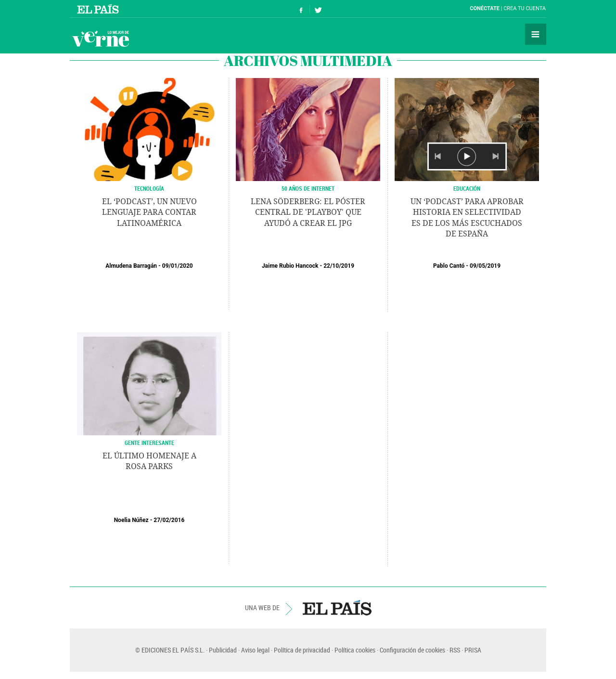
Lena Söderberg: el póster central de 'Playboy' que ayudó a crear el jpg (308, 212)
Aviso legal (255, 650)
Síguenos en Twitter (318, 9)
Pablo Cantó (449, 266)
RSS (455, 650)
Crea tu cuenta (525, 8)
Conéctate (485, 8)
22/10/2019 (339, 266)
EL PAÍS (337, 608)
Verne (101, 39)
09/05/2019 (485, 266)
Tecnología (149, 188)
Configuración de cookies (412, 650)
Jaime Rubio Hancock (290, 266)
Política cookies (355, 650)
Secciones (536, 34)
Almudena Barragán (131, 266)
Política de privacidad (302, 650)
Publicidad (223, 650)
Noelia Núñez (131, 520)
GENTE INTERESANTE (149, 443)
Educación (467, 188)
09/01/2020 (178, 266)
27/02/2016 (169, 520)
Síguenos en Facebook (301, 9)
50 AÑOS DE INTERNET (308, 188)
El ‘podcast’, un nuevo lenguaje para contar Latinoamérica (149, 212)
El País (99, 9)
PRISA (473, 650)
